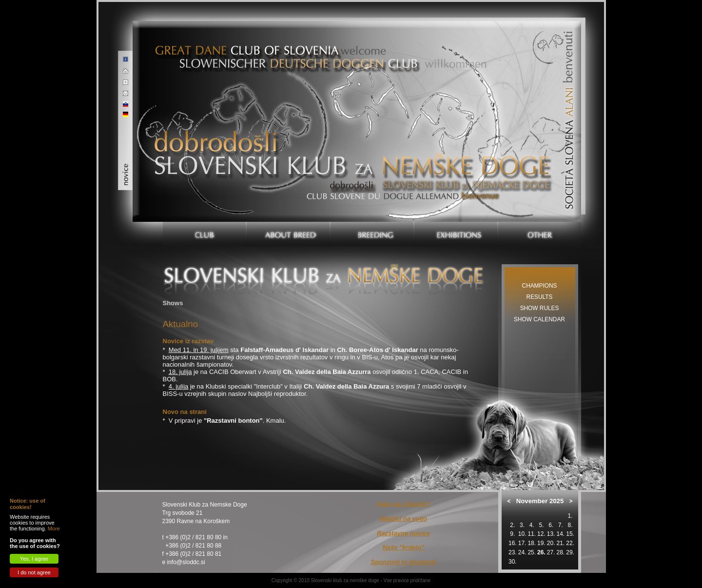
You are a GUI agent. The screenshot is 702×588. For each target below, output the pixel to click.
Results (540, 297)
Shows (173, 303)
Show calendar (539, 319)
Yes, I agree (34, 559)
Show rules (540, 308)
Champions (540, 286)
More (54, 529)
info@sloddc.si (186, 562)
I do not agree (34, 572)
